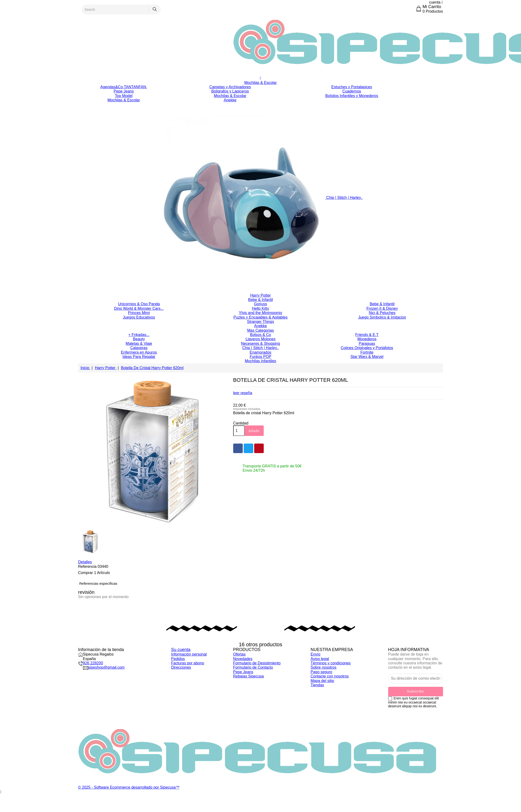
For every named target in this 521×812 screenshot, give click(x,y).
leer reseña (243, 393)
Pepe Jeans (124, 91)
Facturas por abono (188, 663)
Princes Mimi (139, 313)
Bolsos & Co (260, 335)
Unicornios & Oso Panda (139, 304)
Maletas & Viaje (139, 344)
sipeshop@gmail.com (106, 667)
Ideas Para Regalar (139, 357)
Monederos (367, 339)
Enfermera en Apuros (139, 352)
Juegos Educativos (139, 317)
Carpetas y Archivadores (230, 87)
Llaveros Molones (260, 339)
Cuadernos (352, 91)
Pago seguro (322, 672)
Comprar (86, 573)
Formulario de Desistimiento (257, 663)
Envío (316, 654)
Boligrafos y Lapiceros (230, 91)
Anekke (230, 100)
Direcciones (181, 667)
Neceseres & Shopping (261, 344)
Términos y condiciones (331, 663)
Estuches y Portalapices (352, 87)
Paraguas (367, 344)
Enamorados (260, 352)
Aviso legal (320, 659)
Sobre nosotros (324, 667)
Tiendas (317, 685)
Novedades (243, 659)
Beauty (139, 339)
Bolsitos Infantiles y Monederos (352, 96)
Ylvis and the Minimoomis (260, 313)
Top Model (124, 96)
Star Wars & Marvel (367, 357)
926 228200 (93, 663)
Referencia (87, 566)
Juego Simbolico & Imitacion (382, 317)
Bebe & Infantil (382, 304)
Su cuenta (181, 650)
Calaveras (139, 348)
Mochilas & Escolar (124, 100)
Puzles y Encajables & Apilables (260, 317)
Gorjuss (260, 304)
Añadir (254, 431)
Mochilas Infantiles (261, 361)
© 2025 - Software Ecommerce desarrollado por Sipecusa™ (129, 787)
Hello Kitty (260, 308)
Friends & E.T (367, 335)
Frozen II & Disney (382, 308)
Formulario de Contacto (253, 667)
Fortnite (367, 352)
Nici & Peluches (382, 313)
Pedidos (178, 659)
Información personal (189, 654)
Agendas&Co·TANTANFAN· (124, 87)
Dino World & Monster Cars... (139, 308)
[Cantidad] (239, 431)
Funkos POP (260, 357)
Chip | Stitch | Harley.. (260, 348)
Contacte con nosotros (330, 676)
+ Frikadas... (139, 335)
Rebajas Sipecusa (249, 676)
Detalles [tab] (85, 562)
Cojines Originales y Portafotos (367, 348)
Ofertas (239, 654)
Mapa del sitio (322, 681)
